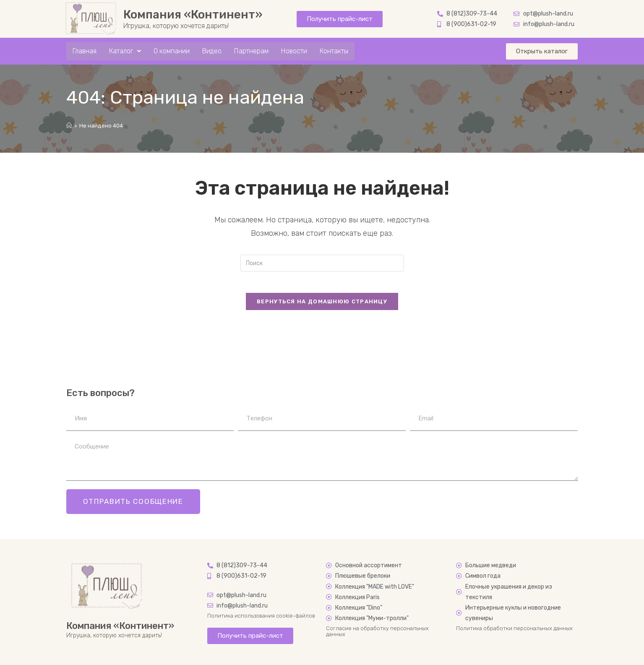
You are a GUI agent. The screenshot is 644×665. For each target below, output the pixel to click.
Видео (224, 52)
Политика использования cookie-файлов (253, 613)
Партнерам (266, 52)
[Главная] (69, 127)
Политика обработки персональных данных (516, 623)
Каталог (129, 52)
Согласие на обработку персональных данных (379, 626)
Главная (86, 52)
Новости (313, 52)
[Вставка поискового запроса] (322, 265)
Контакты (357, 52)
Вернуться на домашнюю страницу (322, 307)
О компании (180, 52)
